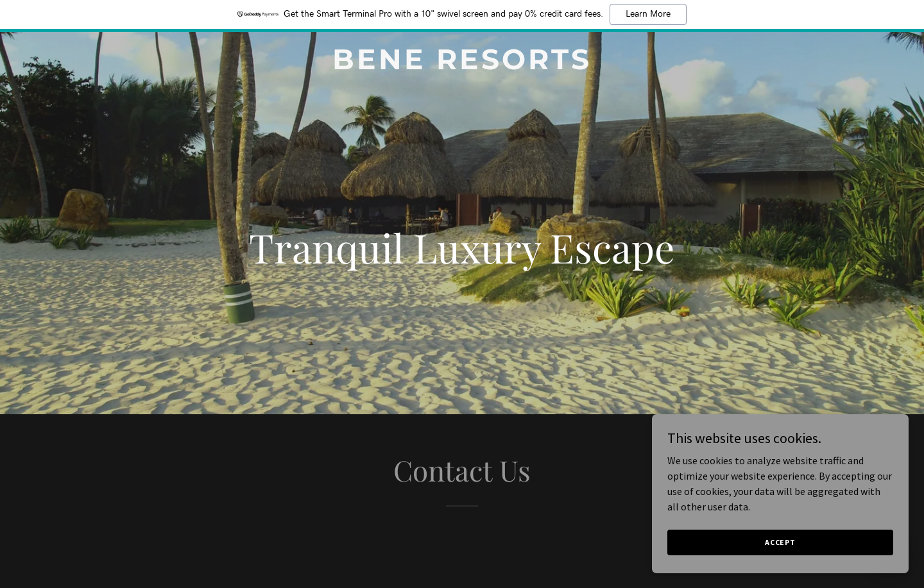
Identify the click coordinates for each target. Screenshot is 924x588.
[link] (462, 65)
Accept (780, 542)
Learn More (648, 14)
